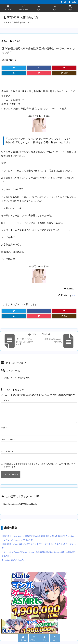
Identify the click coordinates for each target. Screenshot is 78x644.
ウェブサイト (7, 451)
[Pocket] (39, 73)
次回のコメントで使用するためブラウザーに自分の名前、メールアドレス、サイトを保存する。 (39, 465)
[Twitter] (14, 68)
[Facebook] (39, 68)
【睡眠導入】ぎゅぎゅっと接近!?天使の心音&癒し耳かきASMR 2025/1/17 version (38, 536)
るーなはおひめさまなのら (13, 560)
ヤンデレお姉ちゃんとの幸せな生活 (17, 540)
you (74, 295)
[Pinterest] (64, 68)
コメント (5, 400)
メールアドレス (9, 439)
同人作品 (16, 41)
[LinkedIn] (14, 73)
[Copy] (64, 73)
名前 (4, 427)
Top (5, 41)
